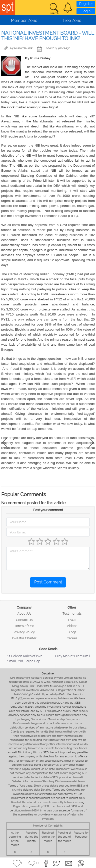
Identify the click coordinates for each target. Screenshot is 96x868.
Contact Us (24, 620)
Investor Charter (24, 638)
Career (72, 638)
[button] (68, 8)
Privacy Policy (24, 632)
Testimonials (72, 613)
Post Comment (48, 582)
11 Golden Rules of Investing (28, 656)
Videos (72, 626)
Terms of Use (24, 626)
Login (86, 11)
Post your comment (48, 510)
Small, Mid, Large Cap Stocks (29, 661)
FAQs (72, 620)
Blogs (72, 632)
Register (86, 4)
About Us (24, 613)
